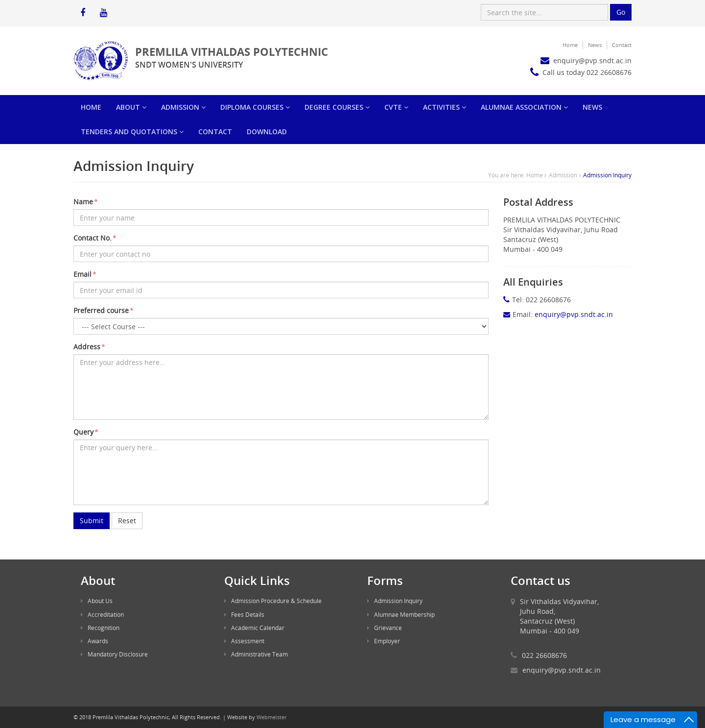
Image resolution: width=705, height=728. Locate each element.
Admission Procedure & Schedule (273, 601)
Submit (92, 521)
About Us (97, 601)
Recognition (100, 628)
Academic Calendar (254, 628)
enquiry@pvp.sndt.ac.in (562, 670)
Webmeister (271, 717)
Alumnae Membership (401, 614)
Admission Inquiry (395, 601)
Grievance (385, 628)
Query (86, 432)
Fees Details (244, 614)
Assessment (244, 641)
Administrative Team (256, 654)
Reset (127, 521)
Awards (94, 641)
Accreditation (102, 614)
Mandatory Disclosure (114, 654)
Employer (384, 641)
